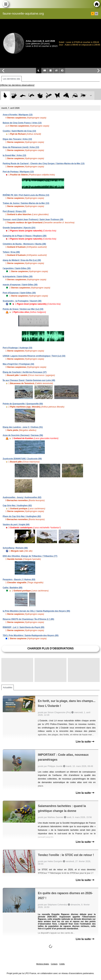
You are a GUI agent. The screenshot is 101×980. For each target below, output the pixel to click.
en (96, 14)
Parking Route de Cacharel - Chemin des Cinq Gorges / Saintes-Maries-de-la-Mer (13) (44, 164)
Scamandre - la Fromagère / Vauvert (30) (22, 301)
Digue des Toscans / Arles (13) (17, 139)
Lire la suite (85, 742)
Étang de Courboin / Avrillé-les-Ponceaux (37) (25, 372)
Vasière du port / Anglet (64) (16, 525)
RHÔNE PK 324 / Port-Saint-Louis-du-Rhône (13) (26, 195)
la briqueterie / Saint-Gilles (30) (18, 277)
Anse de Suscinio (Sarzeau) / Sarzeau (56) (23, 435)
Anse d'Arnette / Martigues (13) (18, 115)
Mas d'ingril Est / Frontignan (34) (18, 364)
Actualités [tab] (8, 687)
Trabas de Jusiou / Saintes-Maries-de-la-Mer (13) (26, 203)
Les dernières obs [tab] (12, 79)
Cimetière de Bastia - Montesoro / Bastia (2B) (24, 244)
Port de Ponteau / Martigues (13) (18, 172)
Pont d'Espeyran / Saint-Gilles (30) (19, 293)
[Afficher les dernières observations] (17, 85)
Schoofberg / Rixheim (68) (15, 548)
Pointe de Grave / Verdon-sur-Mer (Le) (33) (23, 309)
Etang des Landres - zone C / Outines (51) (23, 427)
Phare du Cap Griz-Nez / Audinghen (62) (22, 516)
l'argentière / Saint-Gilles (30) (17, 268)
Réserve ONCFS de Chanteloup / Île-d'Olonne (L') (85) (28, 619)
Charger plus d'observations (50, 648)
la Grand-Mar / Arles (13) (14, 155)
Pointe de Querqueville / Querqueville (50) (23, 404)
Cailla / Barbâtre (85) (13, 588)
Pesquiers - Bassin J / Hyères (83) (19, 579)
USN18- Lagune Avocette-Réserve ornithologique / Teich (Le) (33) (34, 356)
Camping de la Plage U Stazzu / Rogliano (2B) (25, 236)
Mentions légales (43, 964)
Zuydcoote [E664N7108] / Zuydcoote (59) (22, 459)
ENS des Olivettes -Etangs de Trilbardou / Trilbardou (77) (30, 556)
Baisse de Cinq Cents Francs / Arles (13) (22, 123)
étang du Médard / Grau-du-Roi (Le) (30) (22, 260)
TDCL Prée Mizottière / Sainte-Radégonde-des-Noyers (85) (31, 635)
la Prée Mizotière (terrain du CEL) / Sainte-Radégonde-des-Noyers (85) (36, 611)
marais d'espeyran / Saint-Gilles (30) (20, 285)
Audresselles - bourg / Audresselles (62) (22, 497)
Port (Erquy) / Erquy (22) (14, 211)
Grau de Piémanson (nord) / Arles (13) (21, 147)
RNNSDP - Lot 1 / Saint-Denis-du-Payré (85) (24, 627)
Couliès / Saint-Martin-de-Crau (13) (19, 131)
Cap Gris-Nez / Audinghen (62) (17, 506)
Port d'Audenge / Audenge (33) (17, 348)
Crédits (62, 964)
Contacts (54, 964)
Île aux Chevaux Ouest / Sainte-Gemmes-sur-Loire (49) (29, 380)
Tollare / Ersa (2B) (11, 252)
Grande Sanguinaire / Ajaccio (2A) (19, 228)
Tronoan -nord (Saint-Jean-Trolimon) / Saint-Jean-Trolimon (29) (33, 220)
